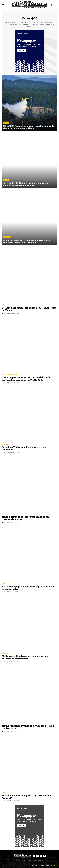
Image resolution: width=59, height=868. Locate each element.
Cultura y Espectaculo (9, 375)
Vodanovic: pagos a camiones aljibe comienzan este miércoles (29, 588)
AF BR (3, 313)
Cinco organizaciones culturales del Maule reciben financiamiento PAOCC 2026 (26, 379)
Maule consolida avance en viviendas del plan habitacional (28, 727)
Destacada (7, 237)
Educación (5, 305)
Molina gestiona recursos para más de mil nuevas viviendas (26, 518)
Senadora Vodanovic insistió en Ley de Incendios (24, 448)
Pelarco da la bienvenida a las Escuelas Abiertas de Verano (29, 309)
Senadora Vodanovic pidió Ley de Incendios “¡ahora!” (27, 797)
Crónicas (6, 123)
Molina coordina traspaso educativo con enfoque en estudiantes (25, 657)
